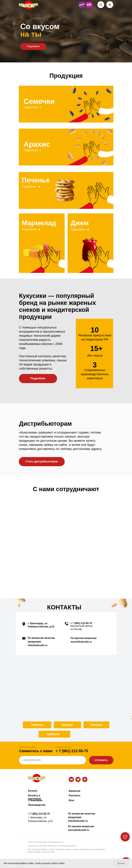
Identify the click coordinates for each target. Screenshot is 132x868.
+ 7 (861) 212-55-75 (81, 623)
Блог (72, 800)
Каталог (33, 791)
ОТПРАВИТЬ (101, 760)
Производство (37, 805)
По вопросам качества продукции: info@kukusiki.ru (82, 817)
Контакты (75, 795)
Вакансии (75, 791)
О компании (35, 800)
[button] (42, 462)
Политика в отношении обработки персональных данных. (52, 846)
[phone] (52, 760)
